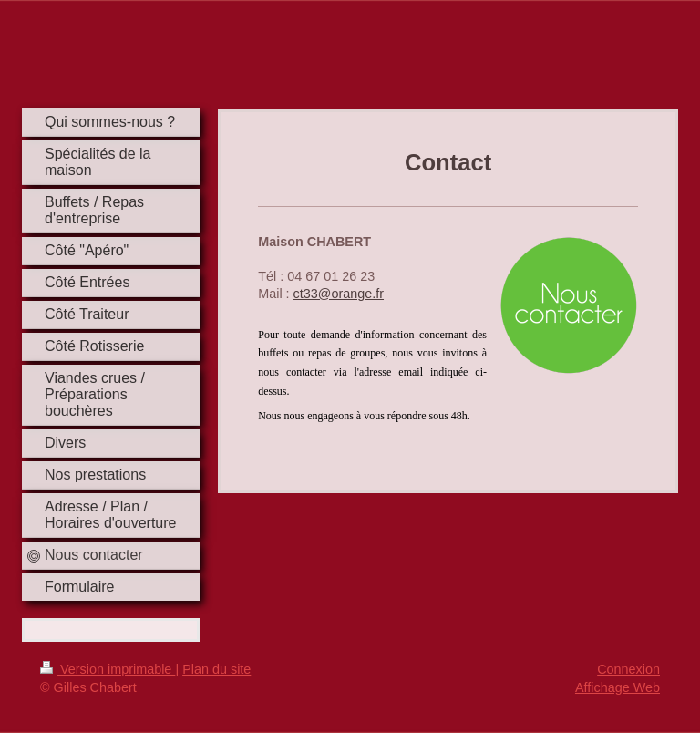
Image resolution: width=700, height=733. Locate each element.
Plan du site (216, 669)
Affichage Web (618, 687)
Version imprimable (108, 669)
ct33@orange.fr (339, 294)
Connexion (628, 669)
